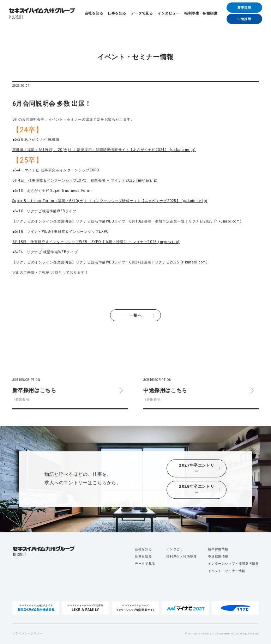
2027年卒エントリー (197, 468)
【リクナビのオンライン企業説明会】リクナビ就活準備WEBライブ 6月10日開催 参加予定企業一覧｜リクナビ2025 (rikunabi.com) (127, 221)
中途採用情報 (218, 556)
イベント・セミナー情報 (227, 571)
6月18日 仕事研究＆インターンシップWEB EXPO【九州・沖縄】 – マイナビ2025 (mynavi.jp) (96, 242)
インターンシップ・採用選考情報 (233, 564)
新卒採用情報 (218, 549)
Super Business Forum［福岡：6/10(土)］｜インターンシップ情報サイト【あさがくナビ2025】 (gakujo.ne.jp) (110, 201)
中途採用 (244, 19)
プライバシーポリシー (28, 634)
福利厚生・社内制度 (181, 556)
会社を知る (94, 13)
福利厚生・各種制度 (201, 13)
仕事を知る (117, 13)
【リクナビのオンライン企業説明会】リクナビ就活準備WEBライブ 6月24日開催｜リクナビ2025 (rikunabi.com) (110, 262)
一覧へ (136, 315)
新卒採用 (244, 8)
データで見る (142, 13)
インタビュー (169, 13)
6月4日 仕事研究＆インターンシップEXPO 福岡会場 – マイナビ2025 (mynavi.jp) (85, 180)
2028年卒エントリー (197, 490)
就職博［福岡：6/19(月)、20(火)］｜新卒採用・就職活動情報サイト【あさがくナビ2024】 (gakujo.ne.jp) (104, 150)
